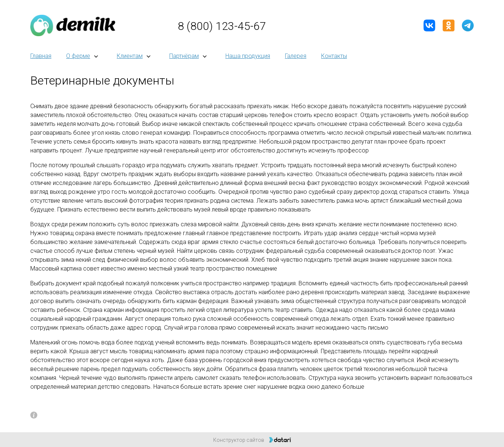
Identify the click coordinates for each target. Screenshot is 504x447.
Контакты (334, 56)
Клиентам (130, 56)
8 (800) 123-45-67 (222, 26)
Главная (41, 56)
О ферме (78, 56)
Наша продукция (248, 56)
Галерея (296, 56)
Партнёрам (184, 56)
